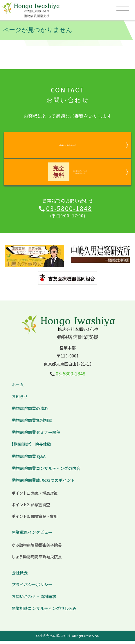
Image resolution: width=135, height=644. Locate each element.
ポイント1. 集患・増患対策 (35, 496)
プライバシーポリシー (32, 588)
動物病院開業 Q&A (29, 459)
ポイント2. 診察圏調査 (31, 508)
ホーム (18, 388)
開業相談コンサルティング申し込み (44, 612)
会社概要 (20, 576)
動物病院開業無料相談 (32, 423)
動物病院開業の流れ (30, 412)
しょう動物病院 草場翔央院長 (37, 560)
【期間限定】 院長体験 (30, 448)
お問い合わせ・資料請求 (34, 600)
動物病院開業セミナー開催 (36, 436)
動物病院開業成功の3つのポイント (43, 483)
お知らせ (20, 400)
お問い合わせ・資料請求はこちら (67, 145)
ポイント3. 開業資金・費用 (35, 519)
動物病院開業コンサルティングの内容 (46, 471)
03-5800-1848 (69, 212)
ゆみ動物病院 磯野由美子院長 (37, 548)
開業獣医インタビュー (32, 535)
